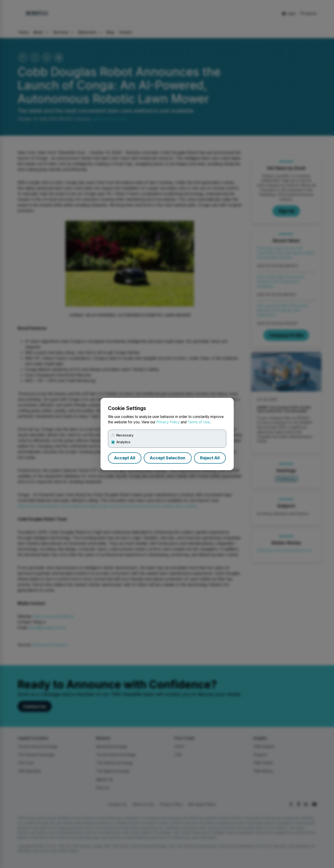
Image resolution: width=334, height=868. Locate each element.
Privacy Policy (168, 422)
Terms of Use (199, 422)
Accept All (125, 458)
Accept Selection (168, 458)
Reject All (210, 458)
